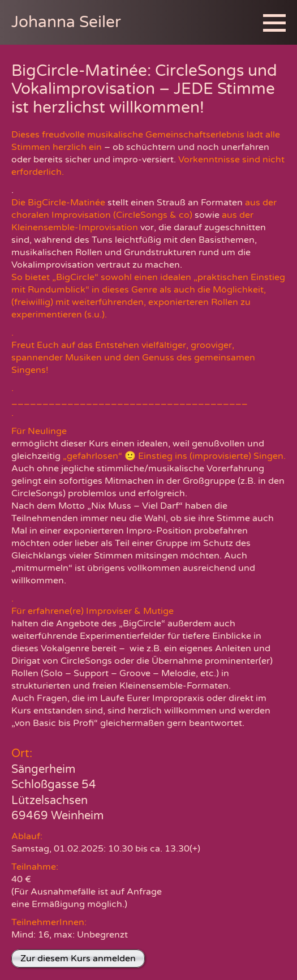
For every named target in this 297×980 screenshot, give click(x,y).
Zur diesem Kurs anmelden (78, 958)
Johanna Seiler (66, 22)
